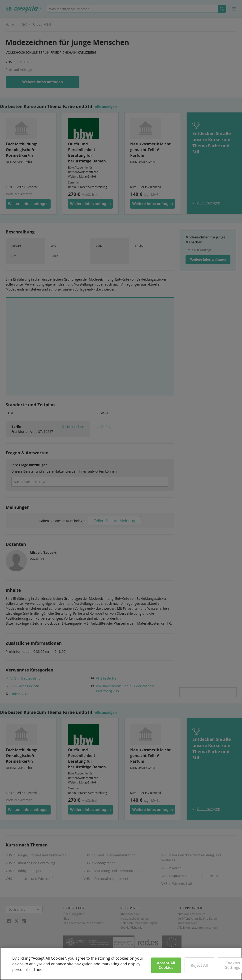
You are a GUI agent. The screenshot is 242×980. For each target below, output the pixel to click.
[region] (121, 964)
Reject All (199, 965)
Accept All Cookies (166, 965)
